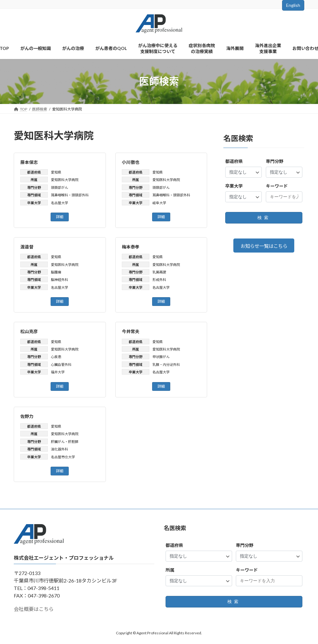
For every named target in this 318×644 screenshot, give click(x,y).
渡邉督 (27, 247)
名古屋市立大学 (63, 457)
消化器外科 (60, 449)
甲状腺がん (161, 357)
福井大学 (58, 372)
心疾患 (56, 357)
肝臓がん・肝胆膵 (65, 442)
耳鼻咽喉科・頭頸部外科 (70, 195)
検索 (264, 218)
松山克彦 (29, 331)
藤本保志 (29, 162)
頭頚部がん (60, 187)
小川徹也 (131, 162)
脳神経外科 (60, 280)
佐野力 (27, 416)
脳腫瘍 (56, 272)
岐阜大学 (159, 203)
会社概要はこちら (34, 609)
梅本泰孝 (131, 247)
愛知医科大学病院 (65, 180)
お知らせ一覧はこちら (264, 246)
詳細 (60, 217)
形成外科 (159, 280)
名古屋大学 (60, 203)
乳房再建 (159, 272)
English (293, 5)
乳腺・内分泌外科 (166, 364)
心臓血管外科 (61, 364)
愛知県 (56, 172)
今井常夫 (131, 331)
